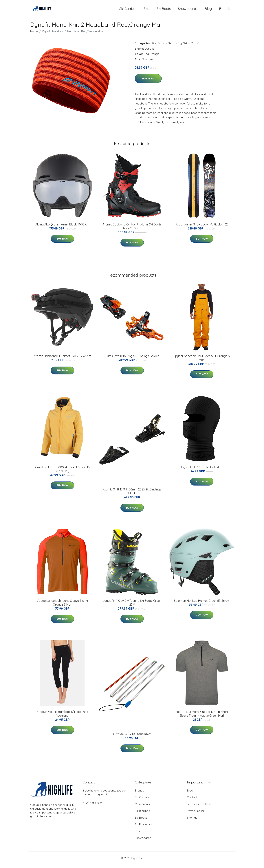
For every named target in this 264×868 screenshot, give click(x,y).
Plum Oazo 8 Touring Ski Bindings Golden (132, 360)
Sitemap (192, 821)
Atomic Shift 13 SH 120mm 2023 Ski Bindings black (132, 495)
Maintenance (143, 808)
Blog (208, 11)
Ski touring (175, 47)
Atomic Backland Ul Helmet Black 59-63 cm (62, 360)
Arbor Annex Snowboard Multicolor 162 (202, 228)
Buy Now (148, 82)
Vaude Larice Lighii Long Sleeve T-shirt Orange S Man (62, 606)
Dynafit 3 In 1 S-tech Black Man (202, 471)
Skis (147, 11)
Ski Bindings (142, 814)
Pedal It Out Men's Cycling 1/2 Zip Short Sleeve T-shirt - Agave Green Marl (202, 717)
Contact (192, 801)
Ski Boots (164, 11)
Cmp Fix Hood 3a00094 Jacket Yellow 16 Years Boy (62, 473)
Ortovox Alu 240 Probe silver (132, 738)
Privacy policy (196, 814)
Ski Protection (144, 828)
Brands (225, 11)
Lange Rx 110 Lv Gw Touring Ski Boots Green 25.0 (132, 606)
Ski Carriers (128, 11)
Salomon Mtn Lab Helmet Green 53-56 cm (202, 604)
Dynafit (196, 47)
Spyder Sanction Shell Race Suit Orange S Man (202, 362)
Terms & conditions (199, 808)
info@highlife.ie (92, 806)
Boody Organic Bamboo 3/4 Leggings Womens (62, 717)
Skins (186, 47)
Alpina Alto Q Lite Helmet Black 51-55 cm (62, 228)
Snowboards (188, 11)
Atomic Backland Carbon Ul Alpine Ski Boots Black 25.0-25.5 (132, 230)
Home (34, 35)
